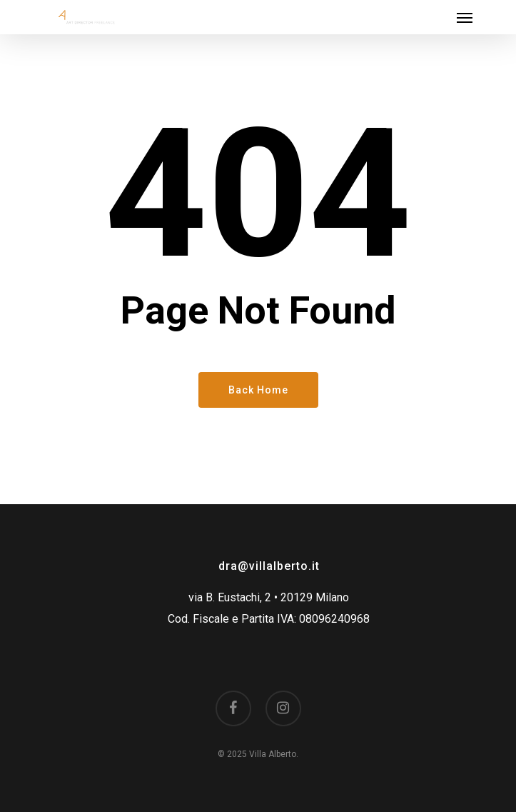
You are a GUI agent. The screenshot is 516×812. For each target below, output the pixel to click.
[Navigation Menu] (465, 17)
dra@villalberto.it (269, 566)
